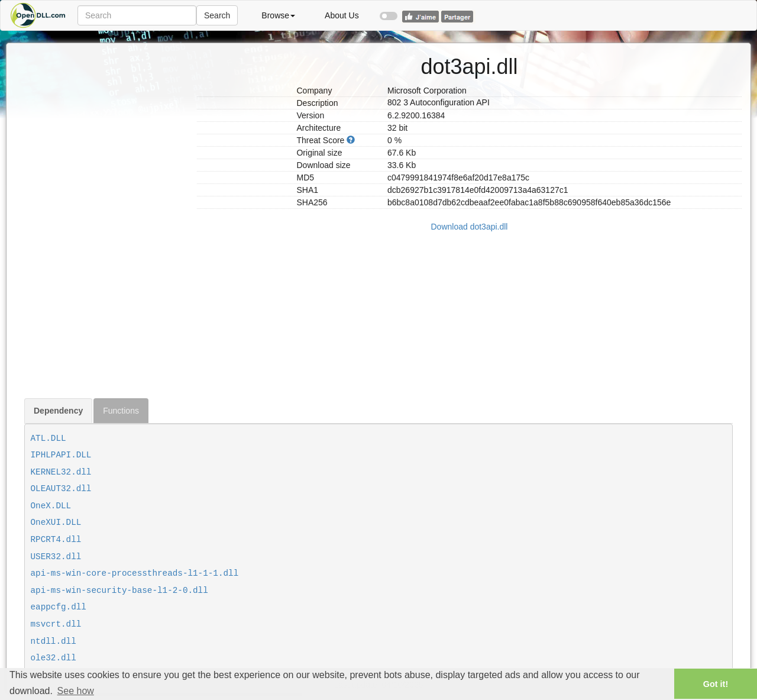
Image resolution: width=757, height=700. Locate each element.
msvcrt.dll (56, 624)
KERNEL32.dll (61, 472)
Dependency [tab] (58, 411)
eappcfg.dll (59, 607)
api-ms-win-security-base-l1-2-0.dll (119, 591)
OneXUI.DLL (56, 522)
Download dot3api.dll (470, 227)
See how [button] (76, 691)
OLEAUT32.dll (61, 489)
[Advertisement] (106, 221)
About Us (342, 15)
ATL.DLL (48, 438)
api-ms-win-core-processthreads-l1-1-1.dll (135, 573)
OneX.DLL (51, 506)
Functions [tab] (121, 411)
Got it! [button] (716, 684)
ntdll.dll (54, 641)
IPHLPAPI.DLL (61, 455)
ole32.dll (54, 658)
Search (217, 15)
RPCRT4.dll (56, 540)
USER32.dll (56, 557)
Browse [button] (278, 15)
